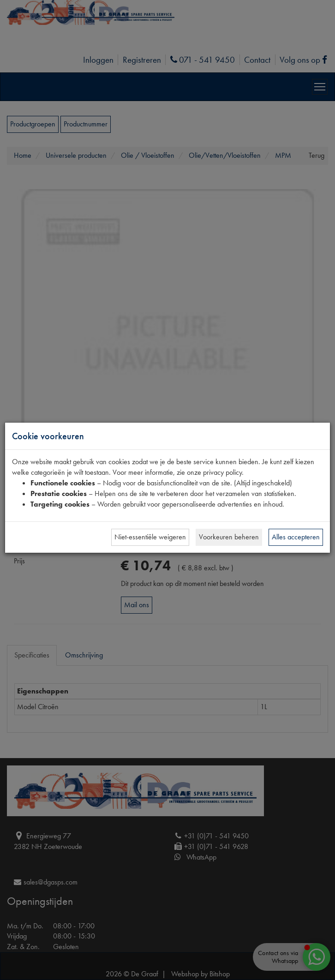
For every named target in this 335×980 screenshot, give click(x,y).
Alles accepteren (296, 537)
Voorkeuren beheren (229, 537)
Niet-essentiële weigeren (150, 537)
